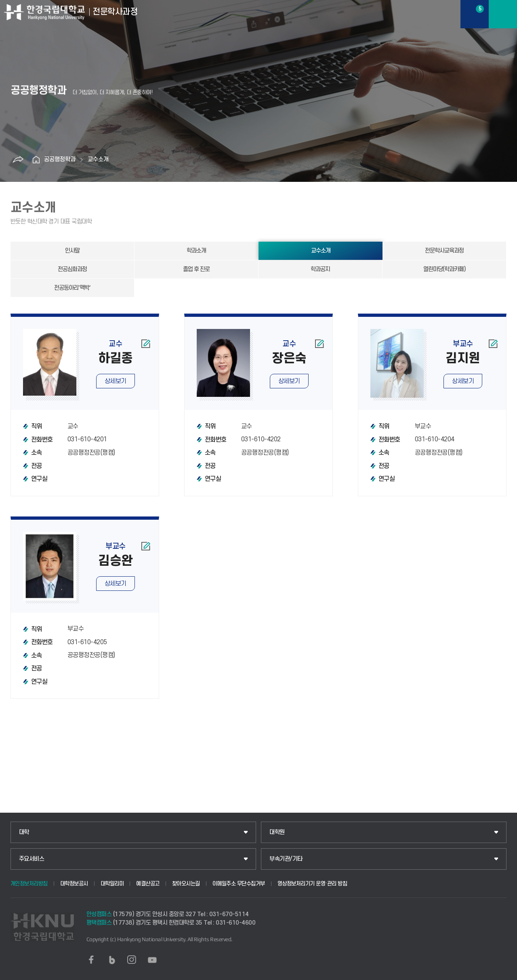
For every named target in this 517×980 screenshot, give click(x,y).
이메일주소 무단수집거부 (239, 884)
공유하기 (18, 160)
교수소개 (98, 159)
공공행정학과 (60, 159)
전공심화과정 (72, 269)
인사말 (72, 251)
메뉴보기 (503, 14)
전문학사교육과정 (444, 251)
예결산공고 (148, 884)
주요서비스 (32, 859)
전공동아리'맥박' (72, 288)
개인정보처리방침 (29, 884)
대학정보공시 (74, 884)
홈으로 (36, 160)
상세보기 (116, 381)
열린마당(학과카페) (444, 269)
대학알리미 (112, 884)
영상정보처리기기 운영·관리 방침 (312, 884)
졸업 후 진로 (196, 269)
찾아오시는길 (186, 884)
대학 (24, 832)
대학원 (277, 832)
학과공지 (320, 269)
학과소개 (196, 251)
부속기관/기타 (286, 859)
